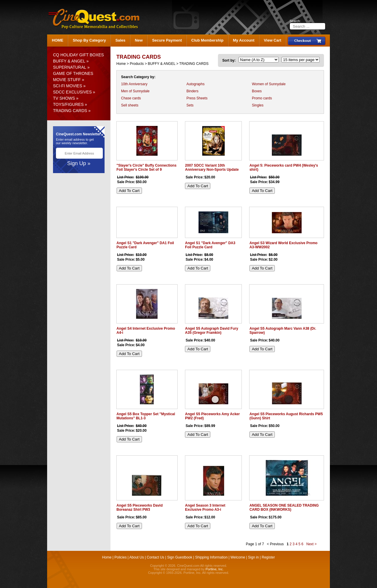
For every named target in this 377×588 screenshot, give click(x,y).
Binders (192, 91)
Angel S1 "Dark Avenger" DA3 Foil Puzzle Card (210, 245)
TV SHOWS (64, 98)
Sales (120, 40)
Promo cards (262, 98)
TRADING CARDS (70, 111)
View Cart (273, 40)
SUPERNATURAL (70, 67)
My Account (244, 40)
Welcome (238, 557)
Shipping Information (211, 557)
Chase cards (131, 98)
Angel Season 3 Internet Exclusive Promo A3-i (205, 507)
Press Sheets (197, 98)
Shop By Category (89, 40)
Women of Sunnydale (269, 84)
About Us (137, 557)
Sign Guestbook (180, 557)
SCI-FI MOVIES (68, 86)
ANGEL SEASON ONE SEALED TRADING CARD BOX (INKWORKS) (284, 507)
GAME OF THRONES (73, 73)
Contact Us (155, 557)
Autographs (195, 84)
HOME (58, 40)
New (139, 40)
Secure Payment (167, 40)
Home (121, 64)
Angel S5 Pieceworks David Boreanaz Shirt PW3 (140, 507)
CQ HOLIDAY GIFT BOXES (78, 55)
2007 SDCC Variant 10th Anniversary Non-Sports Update (212, 167)
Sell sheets (130, 105)
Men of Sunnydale (135, 91)
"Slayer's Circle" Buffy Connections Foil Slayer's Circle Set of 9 (147, 167)
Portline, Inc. (215, 569)
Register (268, 557)
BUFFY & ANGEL (69, 61)
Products (137, 64)
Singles (258, 105)
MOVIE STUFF (67, 80)
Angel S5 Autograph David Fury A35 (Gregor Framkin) (211, 331)
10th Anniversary (134, 84)
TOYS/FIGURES (68, 104)
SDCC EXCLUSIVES (72, 92)
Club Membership (207, 40)
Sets (190, 105)
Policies (121, 557)
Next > (311, 544)
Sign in (253, 557)
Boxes (257, 91)
